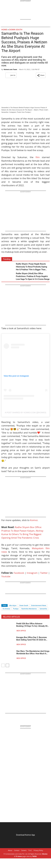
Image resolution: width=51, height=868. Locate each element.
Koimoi (34, 520)
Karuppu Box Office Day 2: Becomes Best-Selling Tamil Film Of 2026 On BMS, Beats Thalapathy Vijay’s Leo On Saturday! (32, 639)
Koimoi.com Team (10, 69)
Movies (45, 854)
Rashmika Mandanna (29, 609)
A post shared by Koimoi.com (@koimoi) (26, 413)
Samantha (43, 609)
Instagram (32, 573)
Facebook (19, 573)
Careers (24, 850)
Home (4, 30)
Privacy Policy (38, 850)
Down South (16, 30)
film (38, 157)
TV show (19, 856)
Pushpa (16, 609)
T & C (30, 850)
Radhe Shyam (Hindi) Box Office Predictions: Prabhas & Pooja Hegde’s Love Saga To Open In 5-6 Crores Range (33, 276)
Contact (17, 850)
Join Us (11, 75)
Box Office (21, 631)
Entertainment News (39, 605)
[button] (41, 75)
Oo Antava (6, 609)
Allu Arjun (13, 605)
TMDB (34, 856)
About (10, 850)
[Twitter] (8, 601)
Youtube (6, 576)
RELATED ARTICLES (11, 617)
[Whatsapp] (13, 601)
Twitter (44, 573)
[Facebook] (3, 601)
